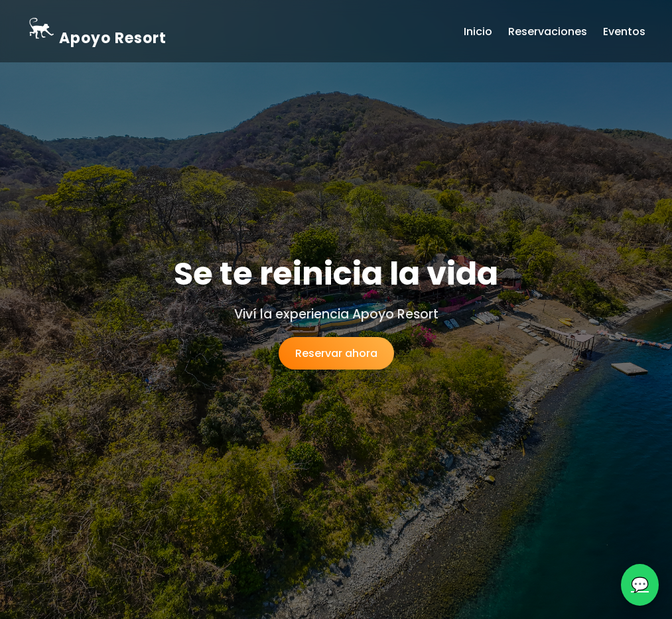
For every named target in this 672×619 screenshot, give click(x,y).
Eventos (624, 32)
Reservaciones (548, 32)
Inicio (478, 32)
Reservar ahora (336, 353)
